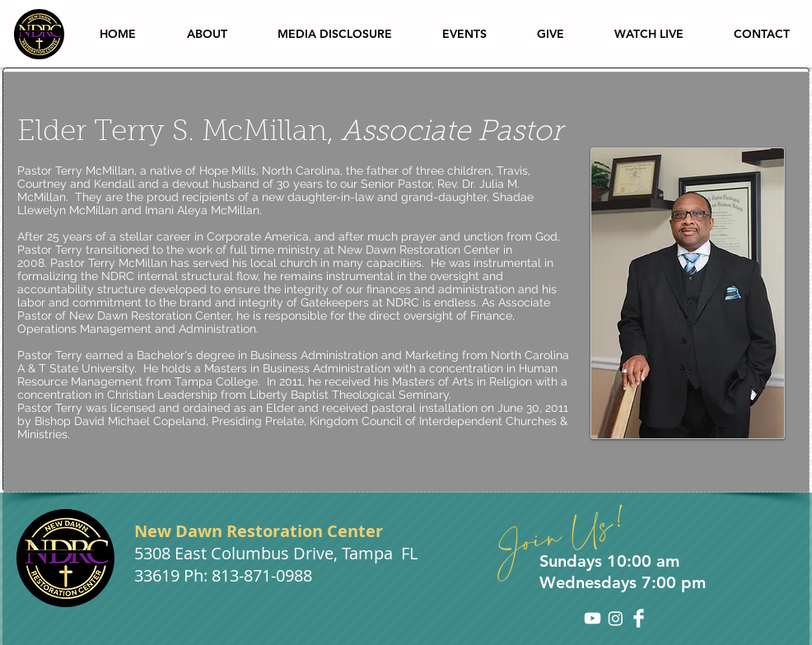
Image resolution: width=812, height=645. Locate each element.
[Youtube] (593, 618)
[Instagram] (616, 618)
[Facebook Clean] (639, 618)
